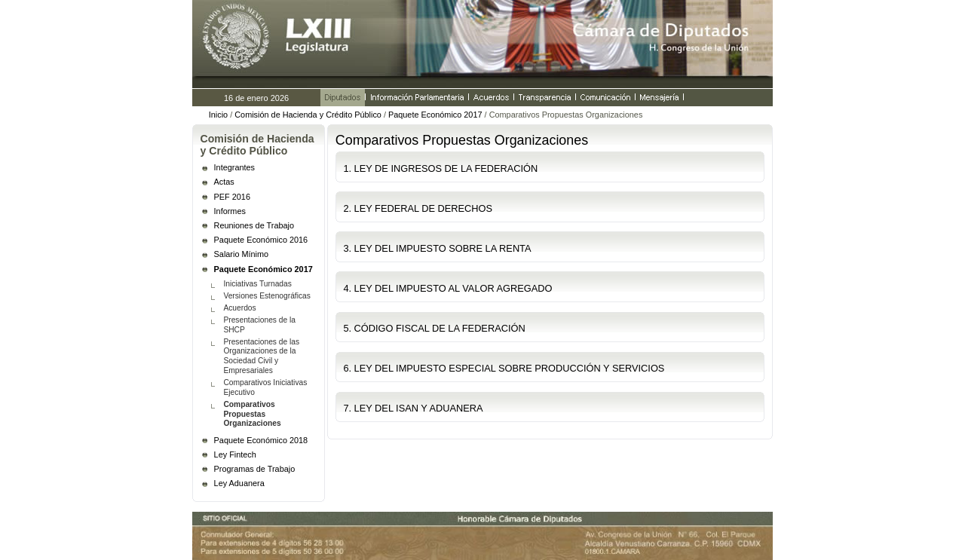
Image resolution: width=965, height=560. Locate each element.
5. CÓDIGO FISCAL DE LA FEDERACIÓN (434, 328)
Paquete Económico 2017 (435, 115)
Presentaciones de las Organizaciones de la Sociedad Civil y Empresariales (261, 356)
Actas (224, 182)
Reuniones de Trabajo (254, 225)
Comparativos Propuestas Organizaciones (252, 414)
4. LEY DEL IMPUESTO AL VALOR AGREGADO (447, 288)
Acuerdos (239, 308)
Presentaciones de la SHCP (259, 325)
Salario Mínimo (242, 254)
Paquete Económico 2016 (261, 240)
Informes (230, 211)
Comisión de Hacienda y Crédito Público (308, 115)
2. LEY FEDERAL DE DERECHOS (418, 208)
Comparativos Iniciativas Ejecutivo (265, 387)
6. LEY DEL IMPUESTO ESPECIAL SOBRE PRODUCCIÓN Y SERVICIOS (504, 368)
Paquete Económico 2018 (261, 440)
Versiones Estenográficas (267, 296)
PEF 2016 (232, 197)
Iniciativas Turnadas (257, 284)
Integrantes (234, 167)
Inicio (218, 115)
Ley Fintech (235, 454)
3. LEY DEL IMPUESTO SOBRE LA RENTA (437, 248)
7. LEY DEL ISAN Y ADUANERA (413, 408)
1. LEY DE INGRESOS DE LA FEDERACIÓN (440, 168)
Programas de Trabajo (255, 469)
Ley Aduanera (239, 483)
